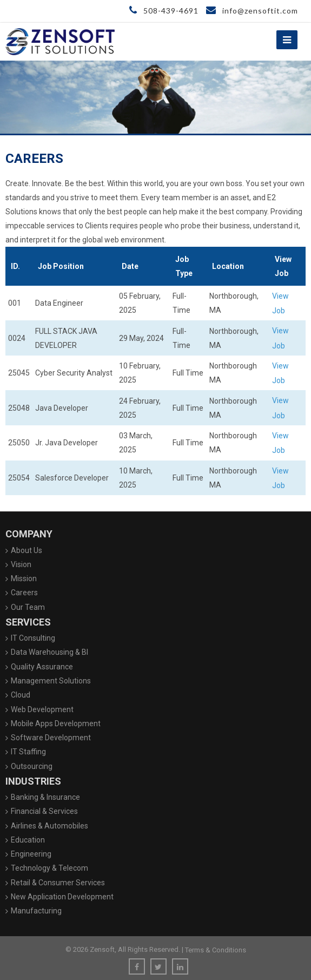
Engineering (31, 854)
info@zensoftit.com (252, 11)
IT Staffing (28, 752)
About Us (27, 550)
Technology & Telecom (49, 868)
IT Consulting (33, 638)
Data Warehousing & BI (49, 652)
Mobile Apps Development (56, 724)
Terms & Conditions (216, 950)
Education (28, 840)
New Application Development (62, 897)
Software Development (51, 738)
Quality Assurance (42, 667)
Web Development (42, 709)
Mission (24, 578)
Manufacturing (36, 911)
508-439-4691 (164, 11)
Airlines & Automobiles (49, 826)
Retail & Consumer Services (58, 883)
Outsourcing (32, 766)
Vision (21, 564)
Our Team (28, 607)
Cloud (21, 695)
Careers (24, 593)
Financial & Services (44, 811)
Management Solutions (51, 681)
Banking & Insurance (45, 797)
